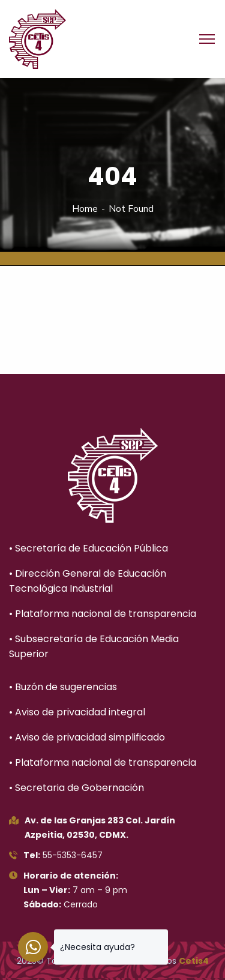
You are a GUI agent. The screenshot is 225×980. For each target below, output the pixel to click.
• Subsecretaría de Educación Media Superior (94, 646)
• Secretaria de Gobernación (76, 788)
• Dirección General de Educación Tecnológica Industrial (88, 581)
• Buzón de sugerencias (63, 687)
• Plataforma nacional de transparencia (103, 614)
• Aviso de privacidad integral (77, 712)
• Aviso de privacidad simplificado (87, 737)
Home (85, 209)
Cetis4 (194, 961)
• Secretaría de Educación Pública (88, 548)
